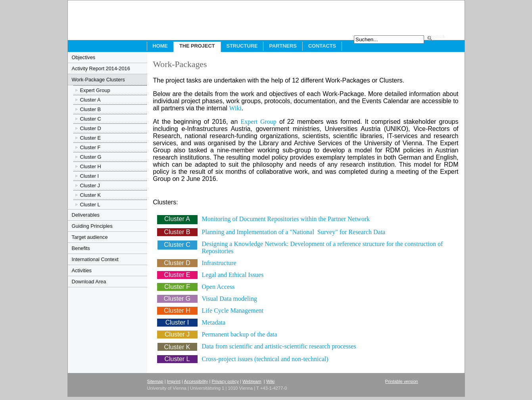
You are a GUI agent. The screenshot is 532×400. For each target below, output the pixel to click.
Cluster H (91, 166)
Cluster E (91, 138)
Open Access (218, 287)
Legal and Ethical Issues (233, 275)
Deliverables (86, 215)
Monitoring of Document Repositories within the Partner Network (286, 219)
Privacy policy (225, 381)
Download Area (89, 282)
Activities (82, 270)
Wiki (235, 108)
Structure (242, 46)
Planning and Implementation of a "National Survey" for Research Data (294, 232)
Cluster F (90, 147)
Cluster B (91, 109)
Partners (283, 46)
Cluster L (90, 205)
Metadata (214, 322)
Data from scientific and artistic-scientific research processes (279, 346)
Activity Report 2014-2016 (101, 68)
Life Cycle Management (233, 311)
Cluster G (91, 157)
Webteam (252, 381)
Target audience (90, 237)
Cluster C (91, 119)
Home (160, 46)
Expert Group (95, 90)
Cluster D (91, 128)
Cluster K (91, 195)
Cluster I (90, 176)
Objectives (84, 57)
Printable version (402, 381)
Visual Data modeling (230, 299)
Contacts (322, 46)
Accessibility (196, 381)
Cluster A (90, 100)
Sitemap (155, 381)
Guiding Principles (92, 226)
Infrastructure (219, 263)
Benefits (81, 248)
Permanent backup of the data (240, 334)
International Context (95, 259)
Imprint (174, 381)
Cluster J (90, 186)
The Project (197, 46)
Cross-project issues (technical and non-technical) (265, 359)
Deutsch (437, 37)
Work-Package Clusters (98, 80)
